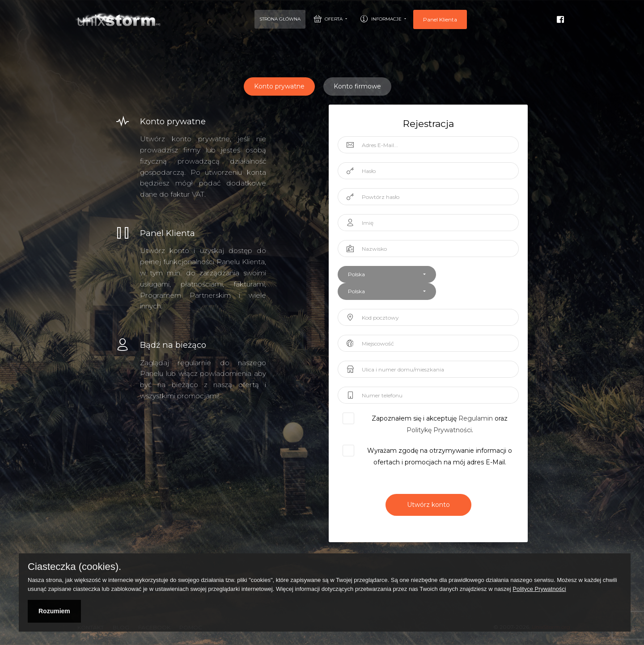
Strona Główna (280, 19)
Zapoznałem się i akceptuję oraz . (435, 425)
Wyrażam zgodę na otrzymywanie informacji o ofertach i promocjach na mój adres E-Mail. (435, 456)
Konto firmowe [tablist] (357, 86)
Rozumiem (54, 611)
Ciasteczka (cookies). (74, 567)
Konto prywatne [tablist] (279, 86)
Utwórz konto (428, 505)
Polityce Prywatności (539, 589)
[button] (387, 274)
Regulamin (476, 418)
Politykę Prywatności (439, 430)
